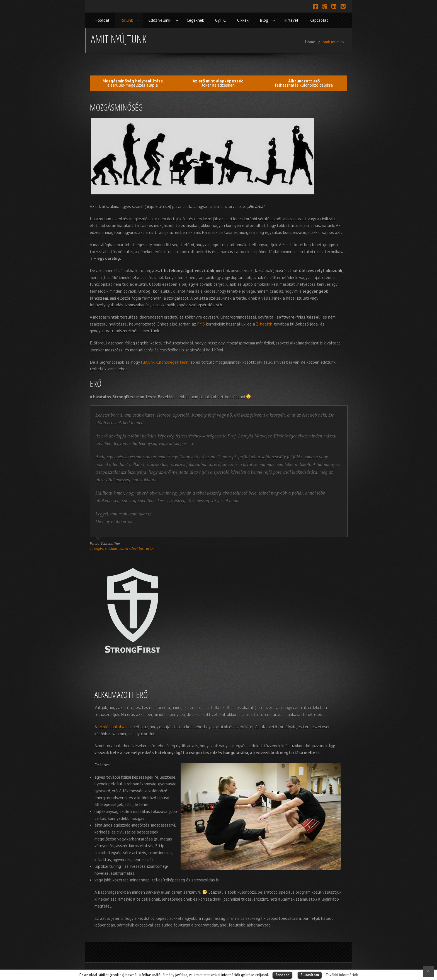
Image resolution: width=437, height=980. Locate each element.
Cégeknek (195, 20)
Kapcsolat (319, 20)
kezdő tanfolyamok (115, 727)
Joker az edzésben (218, 83)
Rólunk (127, 20)
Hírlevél (291, 20)
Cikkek (243, 20)
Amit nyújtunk (333, 42)
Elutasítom (310, 975)
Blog (264, 20)
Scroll (429, 972)
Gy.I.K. (221, 20)
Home (310, 42)
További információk (342, 975)
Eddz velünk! (160, 20)
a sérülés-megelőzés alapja (133, 83)
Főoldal (102, 20)
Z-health (264, 324)
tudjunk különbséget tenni (165, 362)
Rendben (282, 975)
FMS (201, 324)
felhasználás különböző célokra (304, 83)
